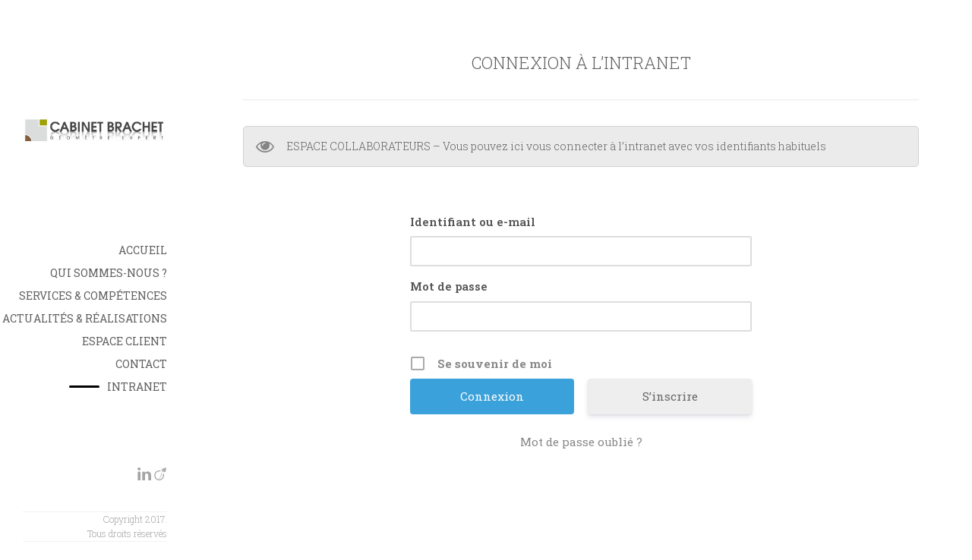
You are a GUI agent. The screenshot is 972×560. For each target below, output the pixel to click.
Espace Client (125, 341)
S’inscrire (670, 396)
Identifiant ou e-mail (473, 222)
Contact (141, 364)
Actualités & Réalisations (85, 318)
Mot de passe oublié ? (581, 442)
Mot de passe (449, 286)
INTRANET (137, 387)
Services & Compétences (93, 296)
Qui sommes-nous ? (109, 273)
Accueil (143, 250)
